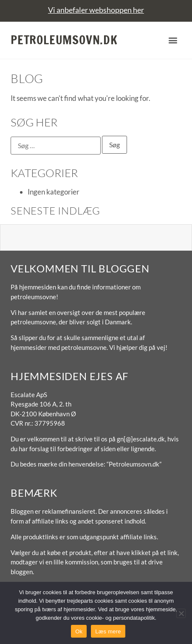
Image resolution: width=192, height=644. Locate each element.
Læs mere (108, 631)
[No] (181, 613)
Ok (79, 631)
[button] (173, 40)
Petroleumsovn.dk (64, 40)
